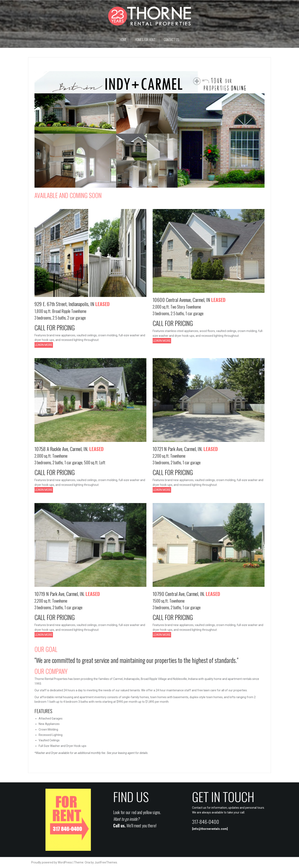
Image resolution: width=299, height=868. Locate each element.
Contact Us (172, 40)
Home (123, 40)
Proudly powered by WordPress (52, 862)
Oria (87, 862)
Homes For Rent (145, 40)
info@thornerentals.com (210, 829)
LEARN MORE (44, 345)
